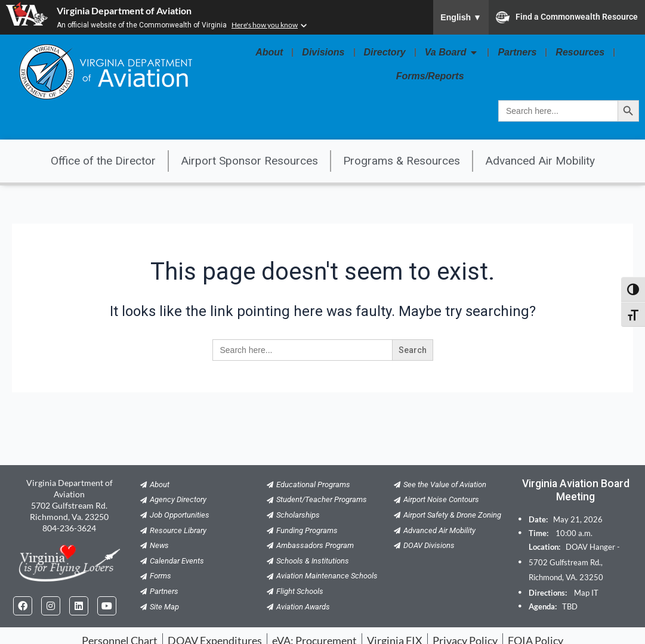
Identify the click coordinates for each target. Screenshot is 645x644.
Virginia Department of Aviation (124, 10)
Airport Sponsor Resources (249, 161)
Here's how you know (265, 25)
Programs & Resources (402, 161)
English (461, 17)
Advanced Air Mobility (540, 161)
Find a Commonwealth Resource (567, 17)
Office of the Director (103, 161)
